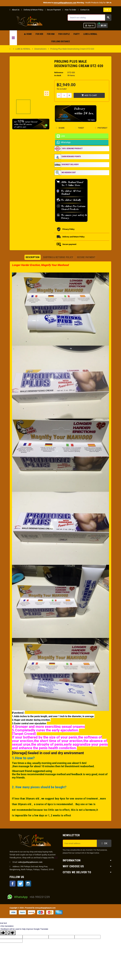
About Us (15, 10)
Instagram (28, 884)
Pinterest (101, 128)
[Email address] (80, 843)
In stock (58, 75)
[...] (56, 858)
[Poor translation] (11, 933)
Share (60, 128)
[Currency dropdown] (107, 10)
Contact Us (84, 10)
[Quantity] (64, 95)
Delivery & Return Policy (32, 10)
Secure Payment (53, 10)
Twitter (20, 884)
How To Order (69, 10)
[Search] (89, 18)
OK (104, 843)
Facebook (13, 884)
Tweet (80, 128)
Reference (59, 72)
